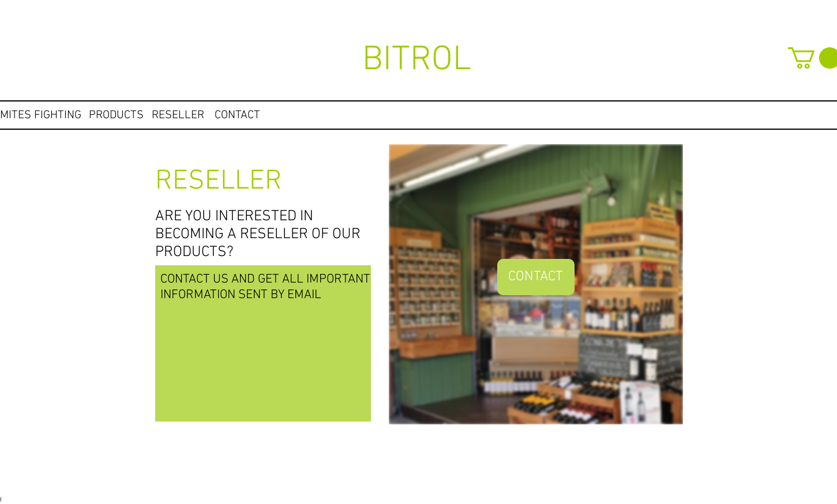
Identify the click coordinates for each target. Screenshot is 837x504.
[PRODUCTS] (116, 115)
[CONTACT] (238, 115)
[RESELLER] (178, 115)
